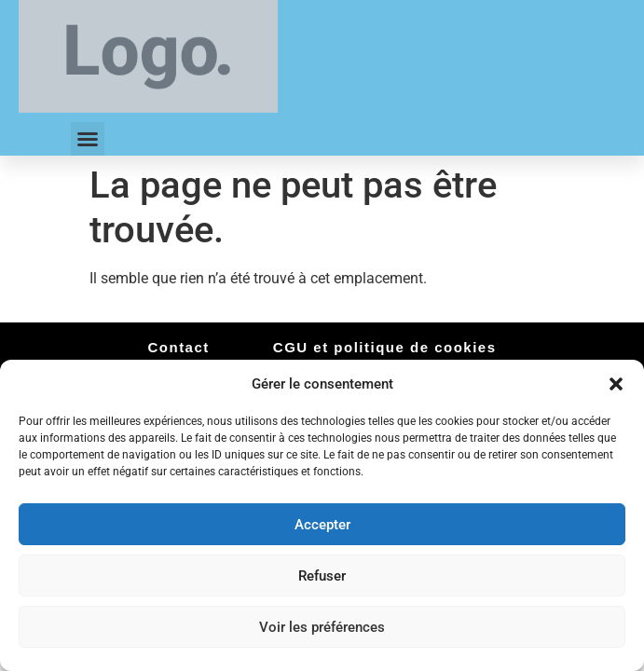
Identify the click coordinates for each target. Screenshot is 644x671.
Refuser (322, 576)
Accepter (322, 525)
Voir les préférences (322, 627)
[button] (616, 384)
